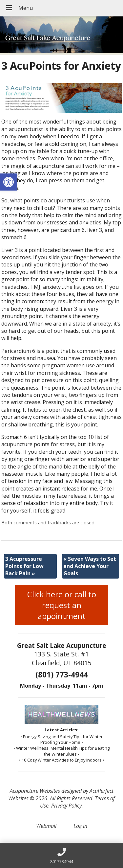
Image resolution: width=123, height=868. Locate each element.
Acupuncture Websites (35, 791)
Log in (80, 826)
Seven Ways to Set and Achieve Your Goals (90, 566)
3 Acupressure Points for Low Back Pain (24, 566)
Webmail (46, 826)
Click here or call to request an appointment (62, 605)
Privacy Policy (66, 806)
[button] (9, 182)
